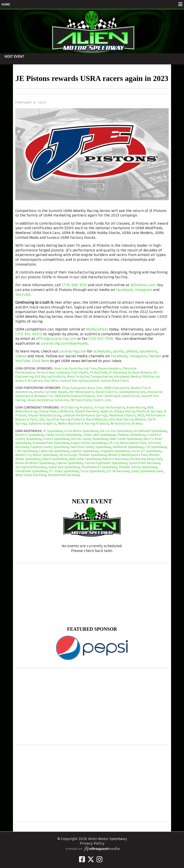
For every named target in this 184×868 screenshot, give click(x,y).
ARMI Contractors (117, 388)
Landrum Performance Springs (85, 415)
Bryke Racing (136, 407)
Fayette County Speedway (50, 447)
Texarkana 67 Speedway (99, 467)
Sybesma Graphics (42, 423)
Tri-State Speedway (64, 471)
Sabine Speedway (70, 463)
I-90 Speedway (27, 451)
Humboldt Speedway (128, 447)
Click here (41, 361)
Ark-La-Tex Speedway (116, 431)
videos (21, 356)
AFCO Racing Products (77, 407)
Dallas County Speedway (90, 439)
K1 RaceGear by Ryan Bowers (130, 372)
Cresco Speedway (56, 439)
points (118, 351)
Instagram (143, 290)
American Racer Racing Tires (75, 368)
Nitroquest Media (127, 377)
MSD (141, 415)
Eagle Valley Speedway (89, 443)
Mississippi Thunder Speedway (83, 455)
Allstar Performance (110, 407)
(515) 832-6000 (29, 334)
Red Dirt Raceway (115, 459)
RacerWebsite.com (100, 419)
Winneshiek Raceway (64, 475)
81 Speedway (53, 431)
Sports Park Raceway (145, 463)
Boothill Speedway (30, 435)
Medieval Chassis (122, 415)
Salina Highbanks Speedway (106, 463)
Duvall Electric (107, 392)
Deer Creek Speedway (126, 439)
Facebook (124, 290)
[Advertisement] (92, 707)
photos (132, 351)
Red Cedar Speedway (85, 459)
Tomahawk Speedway (32, 471)
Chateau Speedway (131, 435)
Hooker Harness (87, 411)
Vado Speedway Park (147, 471)
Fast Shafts (80, 372)
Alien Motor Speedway (81, 431)
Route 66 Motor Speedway (35, 463)
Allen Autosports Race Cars (82, 388)
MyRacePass (97, 329)
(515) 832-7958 (101, 339)
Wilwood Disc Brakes (126, 423)
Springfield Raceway (31, 467)
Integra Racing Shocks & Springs (138, 411)
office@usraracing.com (56, 339)
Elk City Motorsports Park (127, 443)
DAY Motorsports (81, 392)
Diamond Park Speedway (51, 443)
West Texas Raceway (31, 475)
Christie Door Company (53, 372)
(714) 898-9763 (75, 285)
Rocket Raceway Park (146, 459)
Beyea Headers (109, 368)
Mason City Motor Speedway (37, 455)
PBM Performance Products (75, 396)
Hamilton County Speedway (91, 447)
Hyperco (106, 411)
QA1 (42, 419)
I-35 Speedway (156, 447)
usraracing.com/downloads (64, 343)
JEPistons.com (143, 285)
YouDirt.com (102, 400)
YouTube (23, 295)
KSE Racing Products (50, 377)
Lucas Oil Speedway (147, 451)
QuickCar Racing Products (65, 419)
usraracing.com (73, 351)
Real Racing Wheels (131, 419)
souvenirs (148, 351)
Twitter (155, 356)
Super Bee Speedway (64, 467)
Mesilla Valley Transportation (90, 377)
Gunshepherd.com (132, 392)
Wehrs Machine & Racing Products (83, 423)
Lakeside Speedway (54, 451)
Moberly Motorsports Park (128, 455)
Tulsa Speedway (93, 471)
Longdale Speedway (115, 451)
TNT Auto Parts (81, 400)
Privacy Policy (92, 843)
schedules (102, 351)
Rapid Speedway (55, 459)
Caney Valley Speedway (63, 435)
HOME (6, 4)
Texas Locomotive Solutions (48, 400)
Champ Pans (48, 411)
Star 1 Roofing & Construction (118, 396)
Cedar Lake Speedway (99, 435)
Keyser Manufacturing (45, 415)
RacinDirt (52, 381)
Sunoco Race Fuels (115, 381)
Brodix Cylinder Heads (51, 392)
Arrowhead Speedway (150, 431)
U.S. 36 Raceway (118, 471)
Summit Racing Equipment (80, 381)
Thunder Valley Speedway (138, 467)
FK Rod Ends (99, 372)
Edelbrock (66, 411)
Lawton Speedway (85, 451)
